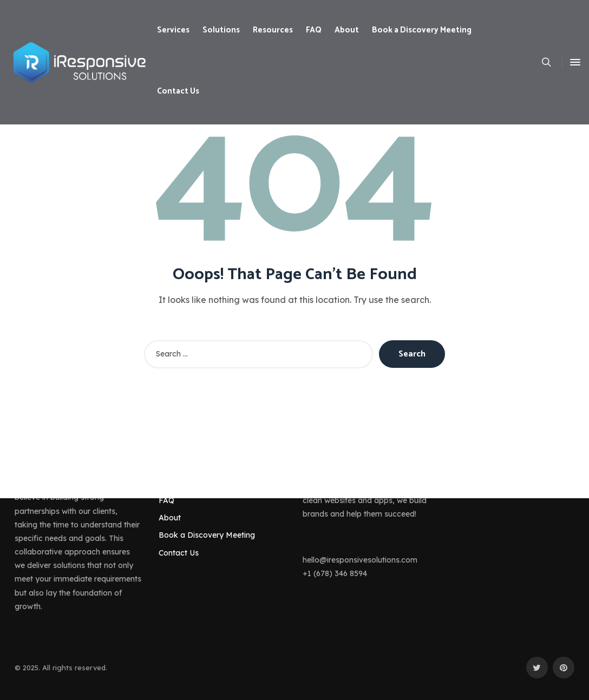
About (170, 518)
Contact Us (179, 553)
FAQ (166, 500)
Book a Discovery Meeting (207, 535)
